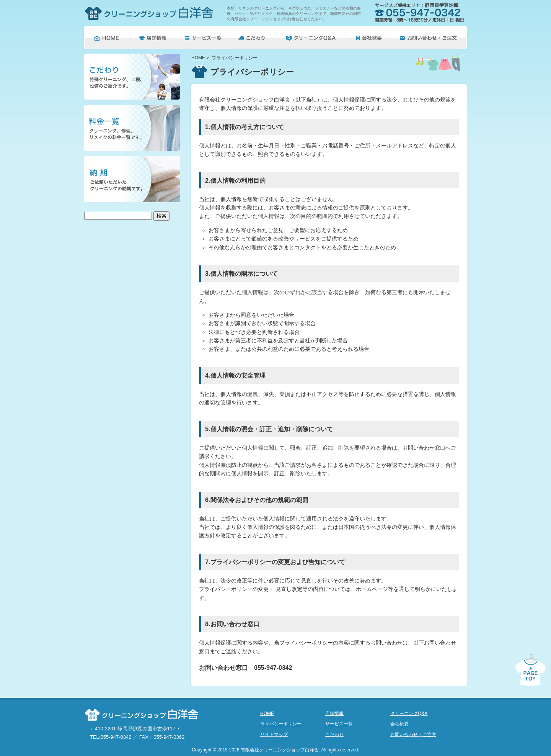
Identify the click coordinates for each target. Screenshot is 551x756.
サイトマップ (274, 735)
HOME (198, 58)
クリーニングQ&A (409, 713)
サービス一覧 (339, 724)
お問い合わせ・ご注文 (413, 735)
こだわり (334, 735)
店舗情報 (334, 713)
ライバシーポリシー (281, 724)
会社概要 (399, 724)
